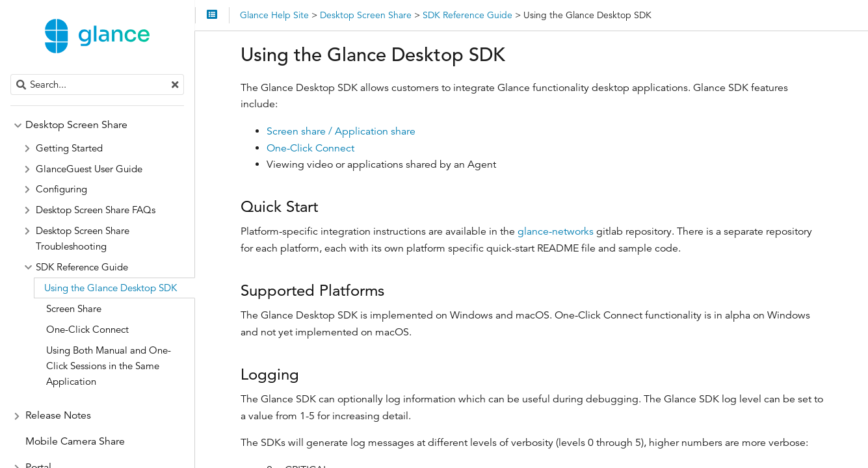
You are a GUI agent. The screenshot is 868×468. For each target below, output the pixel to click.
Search (11, 74)
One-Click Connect (310, 148)
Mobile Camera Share (75, 441)
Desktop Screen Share (76, 125)
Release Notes (58, 415)
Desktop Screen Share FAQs (96, 210)
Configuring (61, 189)
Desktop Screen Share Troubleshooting (83, 238)
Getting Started (69, 148)
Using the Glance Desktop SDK (111, 288)
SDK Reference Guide (82, 267)
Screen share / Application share (341, 131)
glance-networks (556, 231)
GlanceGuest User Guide (89, 169)
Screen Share (74, 308)
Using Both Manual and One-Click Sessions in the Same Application (109, 366)
